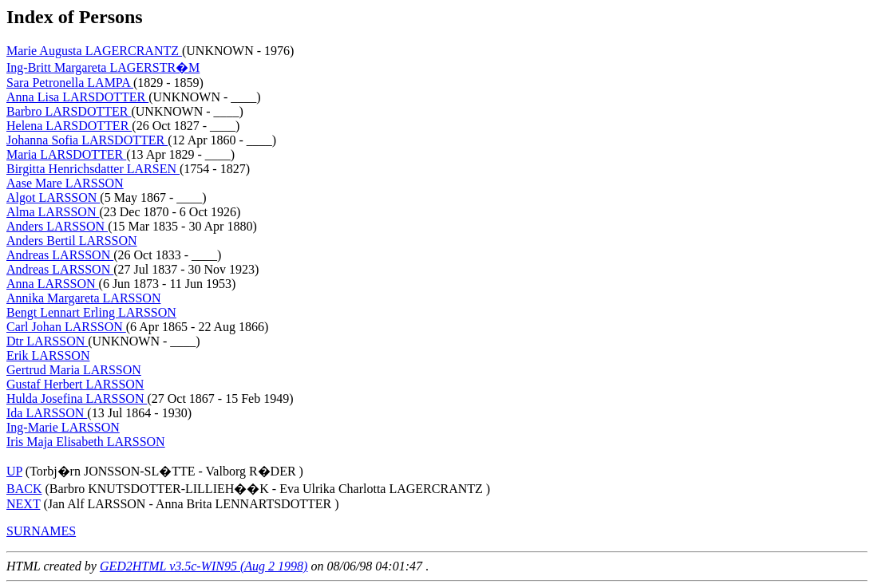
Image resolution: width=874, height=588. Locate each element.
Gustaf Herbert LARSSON (75, 384)
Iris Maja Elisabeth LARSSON (86, 442)
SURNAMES (41, 531)
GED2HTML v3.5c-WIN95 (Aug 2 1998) (204, 566)
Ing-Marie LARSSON (63, 427)
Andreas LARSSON (60, 255)
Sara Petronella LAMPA (70, 83)
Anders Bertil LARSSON (72, 241)
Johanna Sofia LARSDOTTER (87, 140)
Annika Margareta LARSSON (83, 298)
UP (14, 471)
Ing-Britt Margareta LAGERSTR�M (103, 67)
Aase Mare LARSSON (65, 183)
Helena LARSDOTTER (69, 126)
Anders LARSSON (57, 226)
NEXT (23, 504)
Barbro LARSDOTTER (69, 111)
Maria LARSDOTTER (66, 154)
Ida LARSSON (47, 413)
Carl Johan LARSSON (66, 327)
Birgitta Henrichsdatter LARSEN (93, 169)
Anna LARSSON (53, 284)
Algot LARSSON (53, 197)
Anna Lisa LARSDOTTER (77, 97)
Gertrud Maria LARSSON (74, 370)
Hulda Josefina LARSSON (77, 399)
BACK (24, 489)
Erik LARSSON (48, 355)
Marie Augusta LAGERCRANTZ (94, 51)
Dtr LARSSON (47, 341)
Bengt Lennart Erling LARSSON (91, 312)
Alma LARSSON (53, 212)
